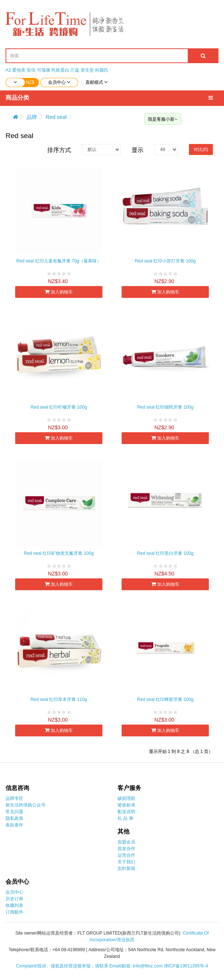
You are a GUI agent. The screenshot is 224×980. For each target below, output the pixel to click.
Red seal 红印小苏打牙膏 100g (165, 261)
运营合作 (126, 855)
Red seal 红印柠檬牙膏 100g (59, 407)
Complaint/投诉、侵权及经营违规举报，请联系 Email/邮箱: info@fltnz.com (90, 966)
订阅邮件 (14, 912)
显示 (138, 150)
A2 (8, 70)
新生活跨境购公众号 (26, 805)
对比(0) (201, 149)
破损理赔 (126, 798)
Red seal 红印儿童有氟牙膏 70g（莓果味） (59, 261)
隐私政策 (14, 818)
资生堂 (87, 70)
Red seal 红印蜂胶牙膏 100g (165, 699)
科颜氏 (102, 70)
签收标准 (126, 805)
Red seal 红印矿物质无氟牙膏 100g (59, 553)
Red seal (56, 117)
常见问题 (14, 812)
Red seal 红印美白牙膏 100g (165, 553)
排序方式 (59, 150)
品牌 (32, 117)
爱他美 (19, 70)
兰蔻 (75, 70)
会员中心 (14, 892)
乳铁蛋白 (60, 70)
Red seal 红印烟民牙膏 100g (165, 407)
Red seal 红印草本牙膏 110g (59, 699)
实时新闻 (126, 869)
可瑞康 (44, 70)
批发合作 (126, 849)
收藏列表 (14, 905)
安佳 (31, 70)
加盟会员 (126, 842)
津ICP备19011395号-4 (186, 966)
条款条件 (14, 825)
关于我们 (126, 862)
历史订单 (14, 899)
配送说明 (126, 812)
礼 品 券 (125, 818)
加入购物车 (59, 292)
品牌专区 (14, 798)
